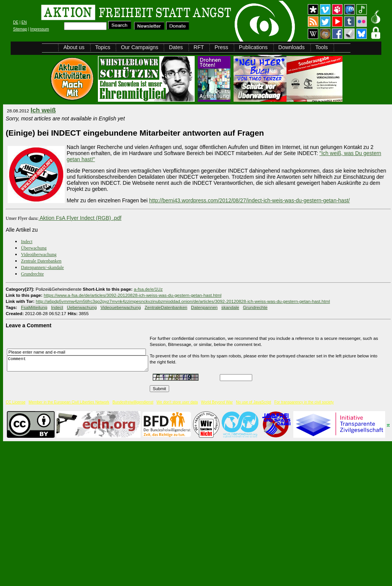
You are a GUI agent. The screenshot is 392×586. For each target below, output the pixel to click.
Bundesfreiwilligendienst (133, 402)
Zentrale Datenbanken (41, 261)
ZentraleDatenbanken (166, 307)
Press (221, 47)
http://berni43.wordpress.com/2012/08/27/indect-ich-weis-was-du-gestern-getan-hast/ (249, 200)
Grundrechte (32, 274)
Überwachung (34, 248)
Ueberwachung (82, 307)
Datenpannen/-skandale (42, 267)
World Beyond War (217, 402)
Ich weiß (43, 110)
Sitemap (20, 29)
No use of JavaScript (253, 402)
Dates (176, 47)
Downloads (292, 47)
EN (24, 22)
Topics (103, 47)
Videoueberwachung (121, 307)
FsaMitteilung (34, 307)
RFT (199, 47)
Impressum (39, 29)
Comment (80, 364)
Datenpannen (204, 307)
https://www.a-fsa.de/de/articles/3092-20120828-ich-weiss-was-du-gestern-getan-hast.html (133, 295)
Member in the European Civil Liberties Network (69, 402)
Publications (253, 47)
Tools (322, 47)
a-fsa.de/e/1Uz (148, 289)
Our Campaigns (139, 47)
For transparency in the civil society (304, 402)
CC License (16, 402)
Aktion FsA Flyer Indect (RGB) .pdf (81, 218)
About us (74, 47)
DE (16, 22)
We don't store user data (177, 402)
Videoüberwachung (39, 255)
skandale (230, 307)
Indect (27, 242)
